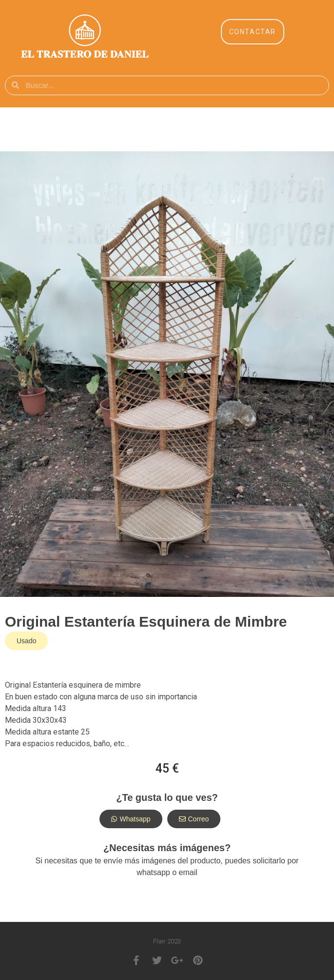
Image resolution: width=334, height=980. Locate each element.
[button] (253, 32)
